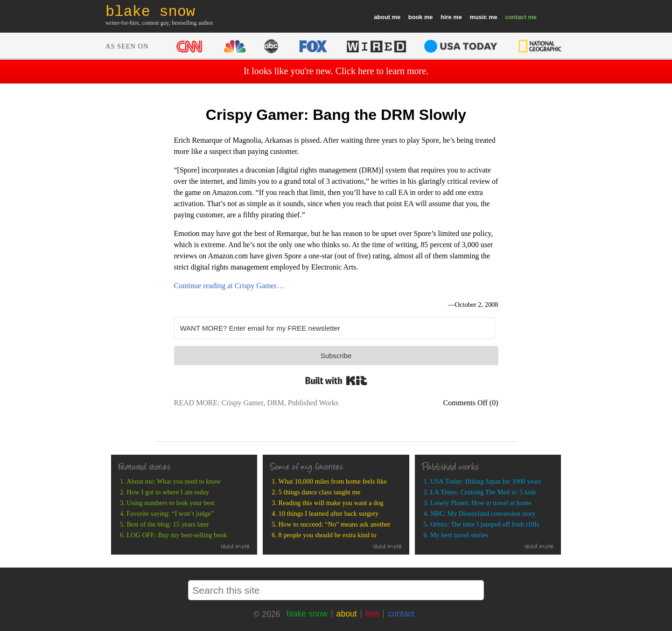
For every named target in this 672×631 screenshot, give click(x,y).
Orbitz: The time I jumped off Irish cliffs (485, 524)
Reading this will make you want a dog (331, 503)
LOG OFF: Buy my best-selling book (177, 535)
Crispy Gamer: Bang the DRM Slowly (336, 115)
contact (516, 17)
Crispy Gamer (243, 403)
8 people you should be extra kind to (328, 535)
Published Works (313, 403)
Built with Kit (336, 381)
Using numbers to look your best (170, 503)
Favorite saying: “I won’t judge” (170, 513)
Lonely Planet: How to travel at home (481, 503)
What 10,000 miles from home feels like (333, 481)
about (382, 17)
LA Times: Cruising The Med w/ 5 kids (483, 492)
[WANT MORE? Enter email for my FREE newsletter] (335, 328)
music (479, 17)
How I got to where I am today (168, 492)
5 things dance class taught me (319, 492)
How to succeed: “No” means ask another (335, 524)
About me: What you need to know (174, 481)
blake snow (307, 614)
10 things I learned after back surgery (329, 513)
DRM (275, 403)
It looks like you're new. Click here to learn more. (336, 71)
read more (235, 547)
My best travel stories (459, 535)
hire (446, 17)
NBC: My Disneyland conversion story (483, 513)
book (416, 17)
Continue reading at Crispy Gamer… (229, 286)
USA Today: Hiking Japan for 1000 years (486, 481)
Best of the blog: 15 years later (168, 524)
